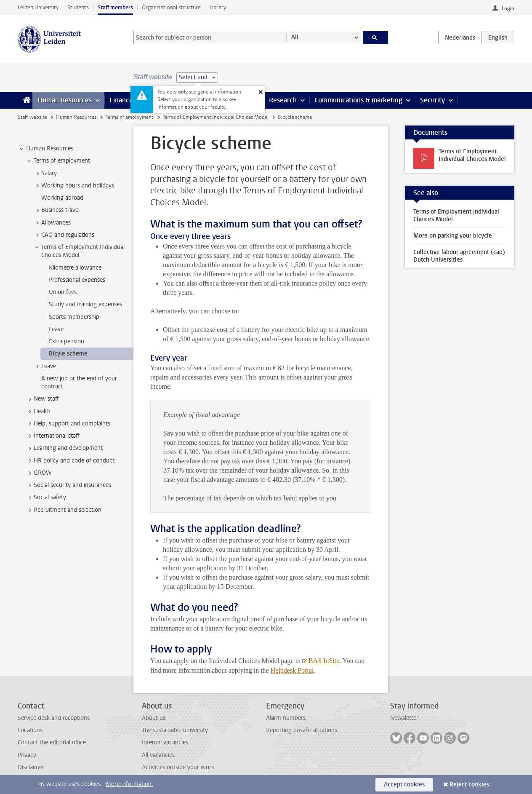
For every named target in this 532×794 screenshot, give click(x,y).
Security (432, 100)
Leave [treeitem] (56, 329)
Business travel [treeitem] (56, 210)
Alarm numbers (286, 718)
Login (508, 8)
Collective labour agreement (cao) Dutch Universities (459, 256)
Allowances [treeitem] (52, 223)
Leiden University (38, 7)
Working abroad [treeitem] (62, 198)
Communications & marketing (358, 100)
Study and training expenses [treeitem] (85, 304)
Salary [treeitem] (45, 174)
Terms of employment (129, 117)
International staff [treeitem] (53, 436)
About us (154, 718)
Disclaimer (31, 767)
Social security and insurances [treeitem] (68, 485)
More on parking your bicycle (453, 236)
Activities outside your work (178, 767)
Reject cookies (469, 785)
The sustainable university (175, 730)
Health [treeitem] (38, 412)
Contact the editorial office (52, 742)
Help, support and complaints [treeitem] (68, 424)
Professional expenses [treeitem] (77, 280)
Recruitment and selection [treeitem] (64, 510)
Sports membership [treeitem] (74, 317)
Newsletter (404, 718)
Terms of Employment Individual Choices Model (216, 117)
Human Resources (65, 100)
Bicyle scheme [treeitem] (68, 354)
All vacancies (158, 755)
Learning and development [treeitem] (64, 448)
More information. (129, 784)
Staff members (115, 7)
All (295, 37)
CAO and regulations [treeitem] (64, 235)
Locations (30, 730)
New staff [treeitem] (42, 399)
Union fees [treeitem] (63, 292)
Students (78, 7)
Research (283, 100)
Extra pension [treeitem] (66, 341)
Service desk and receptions (54, 718)
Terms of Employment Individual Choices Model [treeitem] (79, 251)
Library (218, 7)
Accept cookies (404, 785)
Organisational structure (171, 7)
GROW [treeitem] (39, 473)
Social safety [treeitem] (46, 497)
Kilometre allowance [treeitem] (75, 268)
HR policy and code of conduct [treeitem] (70, 461)
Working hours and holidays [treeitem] (74, 186)
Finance (121, 100)
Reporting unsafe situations (302, 730)
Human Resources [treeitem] (46, 149)
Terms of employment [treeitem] (58, 161)
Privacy (27, 755)
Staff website (32, 117)
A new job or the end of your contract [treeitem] (79, 382)
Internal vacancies (165, 742)
